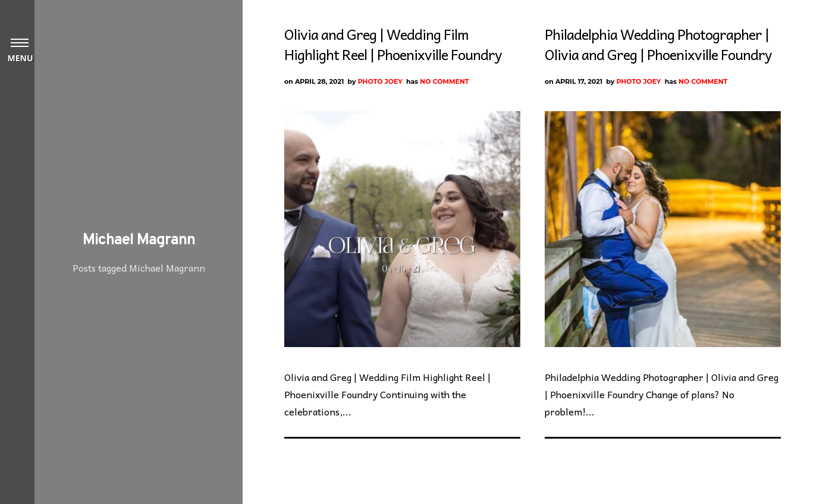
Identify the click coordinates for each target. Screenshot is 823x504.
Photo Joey (380, 81)
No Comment (444, 81)
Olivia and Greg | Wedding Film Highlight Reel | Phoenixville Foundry (393, 44)
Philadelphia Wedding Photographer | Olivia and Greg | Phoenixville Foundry (658, 44)
